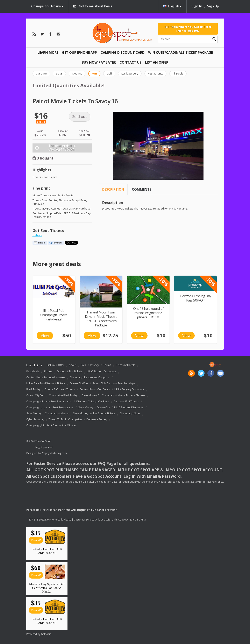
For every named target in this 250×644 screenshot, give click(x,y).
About (73, 365)
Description (113, 189)
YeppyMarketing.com (55, 453)
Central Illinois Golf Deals (95, 389)
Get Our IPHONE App (79, 52)
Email (42, 243)
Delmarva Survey (97, 419)
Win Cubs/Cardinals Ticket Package (180, 52)
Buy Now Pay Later (99, 62)
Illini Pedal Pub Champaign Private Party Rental (54, 315)
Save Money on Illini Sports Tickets (94, 413)
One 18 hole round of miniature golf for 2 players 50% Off (148, 313)
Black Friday (33, 389)
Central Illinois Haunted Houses (46, 377)
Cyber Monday (35, 419)
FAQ (83, 365)
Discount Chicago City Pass (93, 401)
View (45, 335)
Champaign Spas (130, 413)
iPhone (48, 371)
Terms (107, 365)
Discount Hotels (125, 365)
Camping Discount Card (123, 52)
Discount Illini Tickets (70, 371)
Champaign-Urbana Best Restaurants (49, 401)
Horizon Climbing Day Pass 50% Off (195, 298)
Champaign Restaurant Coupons (90, 377)
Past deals (33, 371)
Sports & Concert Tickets (60, 389)
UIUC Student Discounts (102, 371)
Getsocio (46, 634)
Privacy (95, 365)
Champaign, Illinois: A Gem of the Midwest (52, 425)
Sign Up (213, 6)
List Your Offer (56, 365)
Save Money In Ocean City (94, 407)
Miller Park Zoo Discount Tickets (46, 383)
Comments (142, 189)
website (37, 235)
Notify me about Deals (95, 6)
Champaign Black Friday (63, 395)
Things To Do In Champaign (65, 419)
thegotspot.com (44, 447)
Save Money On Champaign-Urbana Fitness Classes (114, 395)
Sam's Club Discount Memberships (114, 383)
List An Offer (157, 62)
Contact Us (130, 62)
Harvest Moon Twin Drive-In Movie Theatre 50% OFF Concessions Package (101, 319)
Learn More (48, 52)
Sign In (197, 6)
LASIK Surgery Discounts (129, 389)
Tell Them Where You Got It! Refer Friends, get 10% (188, 29)
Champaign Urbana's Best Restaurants (50, 407)
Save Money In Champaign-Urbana (47, 413)
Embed (58, 243)
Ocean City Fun (79, 383)
